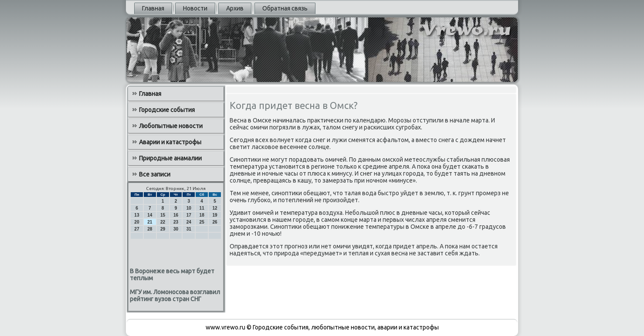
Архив (235, 8)
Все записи (155, 174)
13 (137, 215)
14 (150, 215)
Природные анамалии (170, 158)
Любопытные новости (171, 126)
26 (215, 222)
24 (189, 222)
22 (163, 222)
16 (176, 215)
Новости (195, 8)
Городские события (167, 110)
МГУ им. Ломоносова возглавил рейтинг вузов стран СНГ (175, 295)
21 (150, 222)
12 (215, 208)
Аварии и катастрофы (170, 142)
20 (137, 222)
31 (189, 229)
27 (137, 229)
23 (176, 222)
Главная (153, 8)
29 (163, 229)
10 (189, 208)
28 (150, 229)
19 (215, 215)
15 (163, 215)
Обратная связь (285, 8)
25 (202, 222)
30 (176, 229)
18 (202, 215)
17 (189, 215)
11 (202, 208)
